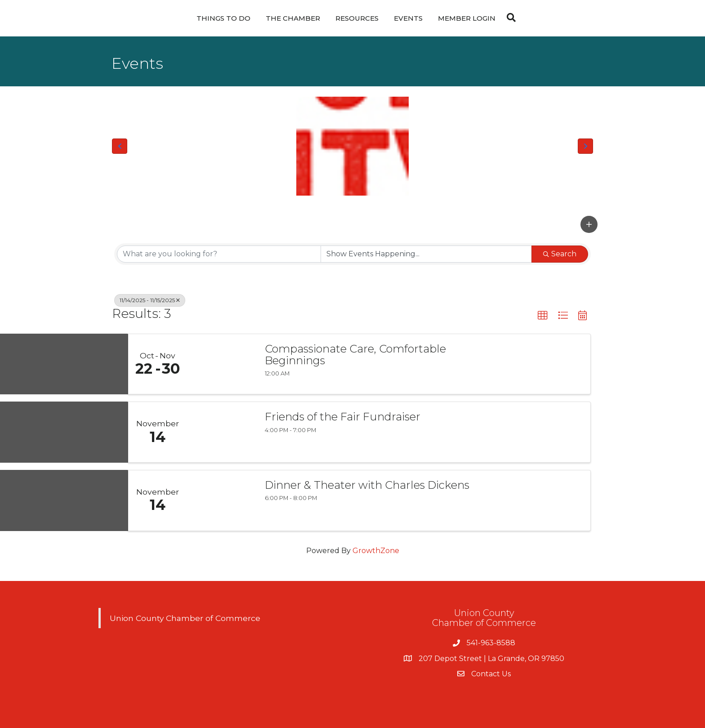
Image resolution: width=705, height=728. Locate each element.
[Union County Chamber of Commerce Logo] (352, 146)
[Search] (509, 18)
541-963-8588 (491, 643)
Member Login (467, 18)
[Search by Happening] (426, 254)
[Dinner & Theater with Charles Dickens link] (221, 500)
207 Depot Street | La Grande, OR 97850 (491, 659)
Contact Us (491, 674)
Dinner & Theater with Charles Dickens (367, 485)
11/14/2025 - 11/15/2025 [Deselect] (150, 300)
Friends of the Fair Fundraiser (343, 417)
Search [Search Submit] (560, 254)
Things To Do (223, 18)
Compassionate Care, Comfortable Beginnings (355, 355)
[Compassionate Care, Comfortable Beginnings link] (221, 364)
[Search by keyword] (219, 254)
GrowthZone (376, 551)
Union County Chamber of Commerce (185, 618)
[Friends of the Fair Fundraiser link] (221, 432)
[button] (120, 146)
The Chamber (293, 18)
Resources (357, 18)
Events (408, 18)
